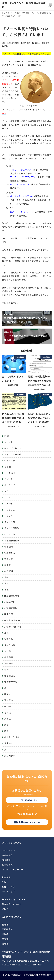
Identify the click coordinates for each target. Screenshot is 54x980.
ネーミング (10, 485)
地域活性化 (10, 602)
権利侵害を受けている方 (14, 899)
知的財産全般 (11, 682)
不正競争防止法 (12, 540)
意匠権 (5, 934)
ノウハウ (9, 491)
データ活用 (10, 473)
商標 (6, 583)
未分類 (7, 651)
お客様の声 (7, 865)
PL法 (7, 436)
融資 (6, 725)
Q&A (4, 882)
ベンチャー (10, 516)
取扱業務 (6, 860)
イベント (9, 442)
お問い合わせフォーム (29, 822)
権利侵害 (9, 657)
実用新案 (9, 614)
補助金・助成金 (12, 737)
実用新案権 (7, 929)
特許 (6, 46)
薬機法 (7, 719)
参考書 (7, 565)
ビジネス (9, 497)
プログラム (10, 510)
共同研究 (9, 559)
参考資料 (27, 43)
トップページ (8, 851)
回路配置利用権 (12, 596)
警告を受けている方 (12, 904)
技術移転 (9, 639)
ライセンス (10, 522)
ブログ (5, 909)
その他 (7, 467)
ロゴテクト (10, 534)
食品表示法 (10, 756)
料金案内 (6, 877)
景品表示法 (10, 645)
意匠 (6, 633)
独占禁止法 (10, 676)
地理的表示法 (11, 608)
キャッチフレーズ (13, 448)
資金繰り (9, 743)
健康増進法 (10, 553)
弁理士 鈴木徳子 (12, 620)
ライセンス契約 (12, 528)
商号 (6, 577)
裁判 (6, 731)
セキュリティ (11, 460)
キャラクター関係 (13, 454)
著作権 (7, 706)
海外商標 (9, 663)
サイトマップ (8, 891)
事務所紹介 (7, 855)
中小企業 (9, 547)
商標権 (5, 939)
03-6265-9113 (29, 800)
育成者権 (9, 700)
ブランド (9, 504)
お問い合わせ (8, 887)
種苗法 (7, 694)
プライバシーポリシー (13, 869)
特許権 (5, 924)
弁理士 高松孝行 (42, 43)
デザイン (9, 479)
